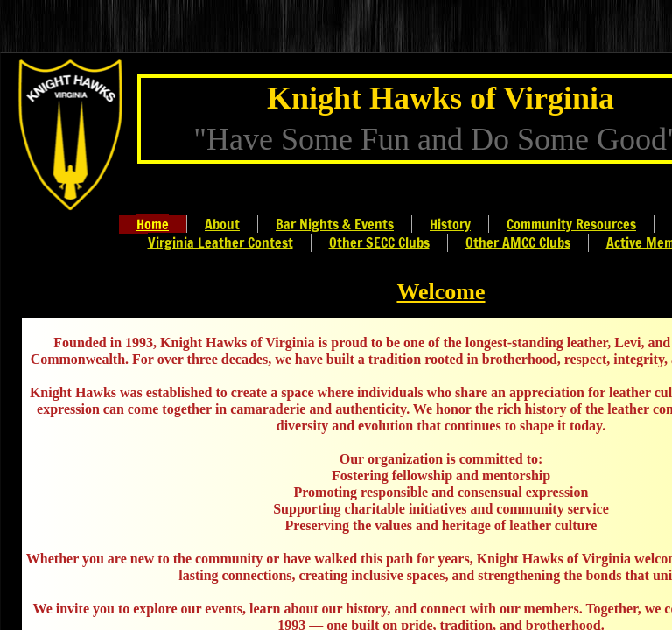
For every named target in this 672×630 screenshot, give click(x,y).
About (222, 224)
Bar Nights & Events (335, 224)
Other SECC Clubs (379, 242)
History (450, 224)
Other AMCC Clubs (518, 242)
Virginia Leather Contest (220, 242)
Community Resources (571, 224)
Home (153, 224)
